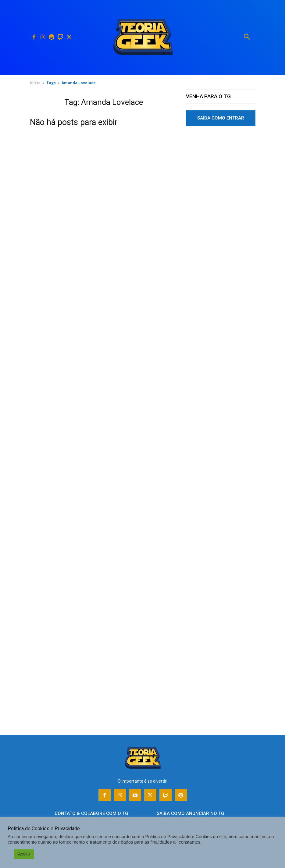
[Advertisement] (221, 242)
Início (35, 83)
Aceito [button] (24, 854)
